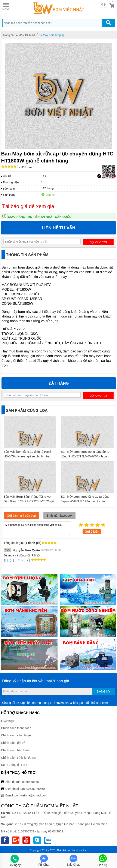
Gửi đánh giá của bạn (21, 516)
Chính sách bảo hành (15, 750)
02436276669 (36, 789)
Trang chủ (9, 35)
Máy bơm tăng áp (54, 35)
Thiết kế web (64, 850)
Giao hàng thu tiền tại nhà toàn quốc (40, 217)
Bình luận (25, 167)
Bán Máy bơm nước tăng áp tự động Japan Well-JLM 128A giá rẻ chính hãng (85, 501)
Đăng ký (104, 691)
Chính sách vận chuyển (17, 735)
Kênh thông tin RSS (14, 765)
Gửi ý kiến (92, 532)
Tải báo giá (107, 176)
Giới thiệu (8, 721)
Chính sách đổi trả (13, 743)
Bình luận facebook (59, 516)
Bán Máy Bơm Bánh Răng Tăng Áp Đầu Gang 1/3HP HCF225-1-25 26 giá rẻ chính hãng (29, 501)
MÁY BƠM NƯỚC (29, 35)
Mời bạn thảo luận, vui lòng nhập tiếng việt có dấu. (37, 529)
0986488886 (31, 782)
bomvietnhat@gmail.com (31, 795)
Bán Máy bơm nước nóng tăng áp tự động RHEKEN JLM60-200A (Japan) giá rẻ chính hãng (85, 456)
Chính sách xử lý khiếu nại (19, 758)
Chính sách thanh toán (16, 728)
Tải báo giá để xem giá (28, 206)
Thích (20, 560)
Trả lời (8, 560)
